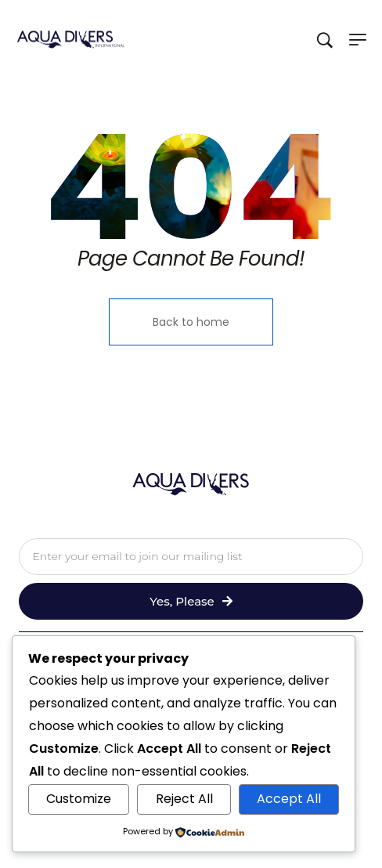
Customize (79, 799)
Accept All (289, 799)
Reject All (184, 799)
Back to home (191, 322)
